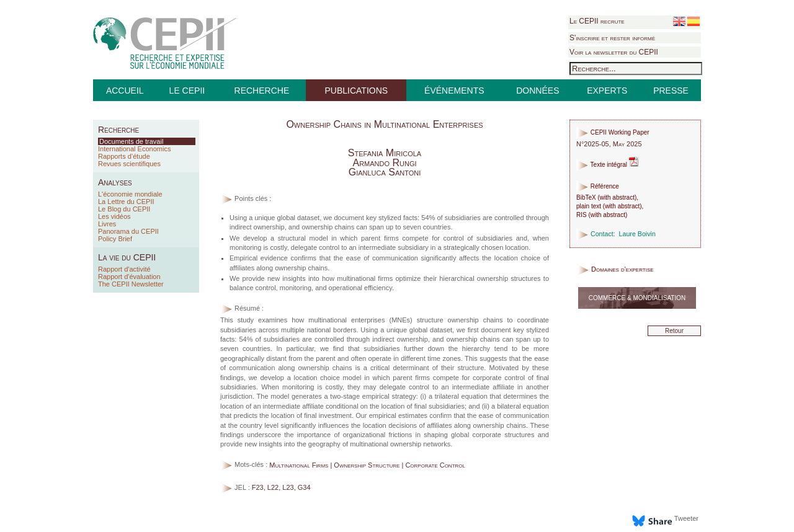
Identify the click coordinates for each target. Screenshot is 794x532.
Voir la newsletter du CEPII (614, 52)
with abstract (617, 197)
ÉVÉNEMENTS (454, 91)
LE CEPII (187, 91)
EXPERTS (607, 91)
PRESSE (671, 91)
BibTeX (586, 197)
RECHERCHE (262, 91)
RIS (582, 215)
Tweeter (686, 518)
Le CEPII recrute (597, 21)
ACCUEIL (125, 91)
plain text (589, 206)
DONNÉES (538, 91)
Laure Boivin (637, 234)
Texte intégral (608, 165)
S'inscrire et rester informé (612, 38)
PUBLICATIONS (356, 91)
